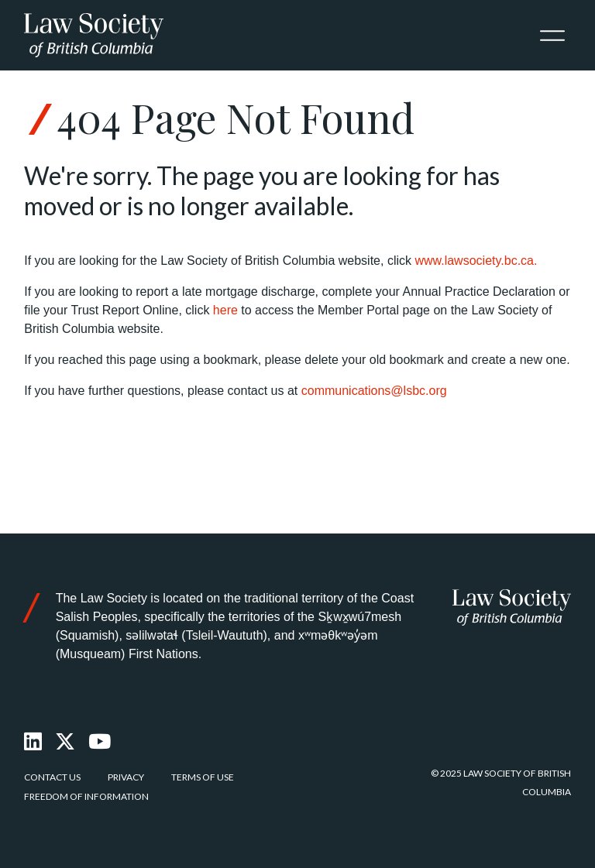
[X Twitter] (66, 742)
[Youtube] (100, 742)
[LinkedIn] (34, 742)
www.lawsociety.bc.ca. (476, 261)
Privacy (126, 777)
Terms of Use (203, 777)
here (225, 310)
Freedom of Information (86, 796)
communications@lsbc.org (374, 391)
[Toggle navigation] (552, 36)
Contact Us (52, 777)
